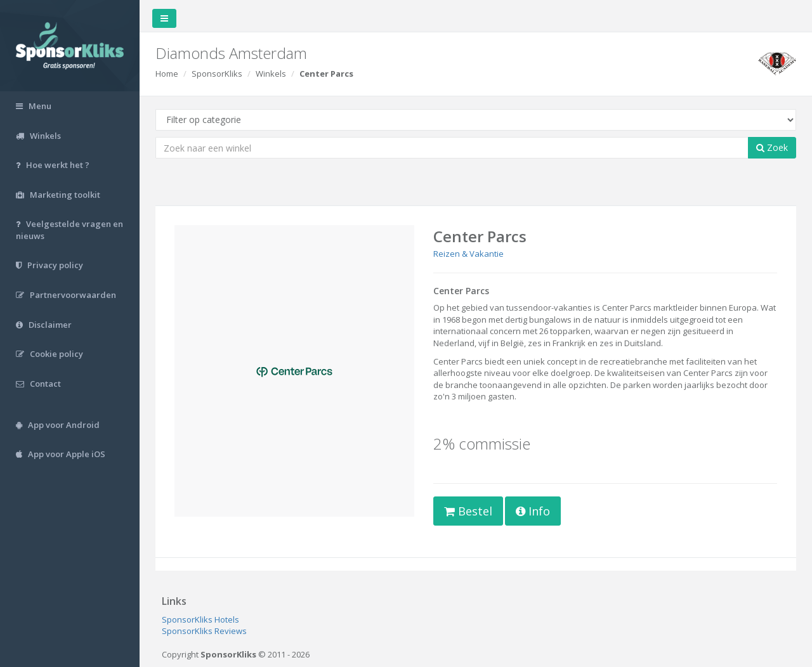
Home (167, 74)
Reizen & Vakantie (468, 254)
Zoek (772, 147)
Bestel (468, 511)
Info (533, 511)
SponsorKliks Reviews (204, 631)
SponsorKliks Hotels (200, 619)
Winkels (271, 74)
